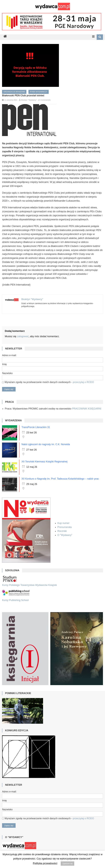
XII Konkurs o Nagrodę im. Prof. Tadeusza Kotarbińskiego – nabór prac (60, 479)
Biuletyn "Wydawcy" (29, 100)
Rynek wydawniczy (38, 92)
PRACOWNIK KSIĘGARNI (87, 409)
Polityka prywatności (45, 863)
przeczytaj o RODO (83, 382)
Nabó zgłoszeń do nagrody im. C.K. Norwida (46, 444)
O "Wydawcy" (65, 535)
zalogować (23, 336)
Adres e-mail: (9, 355)
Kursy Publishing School (15, 600)
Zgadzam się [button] (67, 864)
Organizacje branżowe (14, 92)
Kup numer (63, 523)
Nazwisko (7, 373)
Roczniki (62, 531)
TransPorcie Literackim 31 (36, 427)
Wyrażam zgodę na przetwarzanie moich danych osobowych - (48, 382)
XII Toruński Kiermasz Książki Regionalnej (44, 462)
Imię (4, 364)
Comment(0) (46, 100)
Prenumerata (65, 527)
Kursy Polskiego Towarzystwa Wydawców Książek (29, 585)
